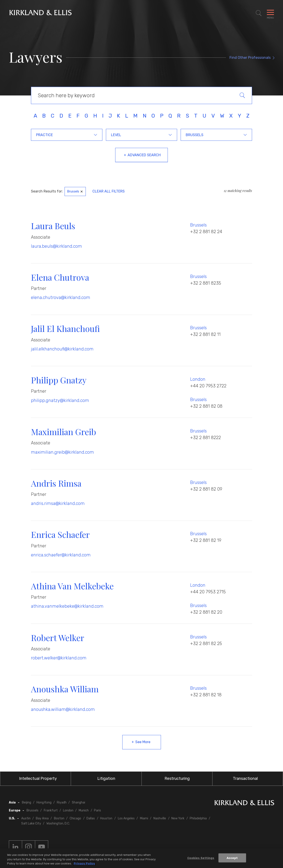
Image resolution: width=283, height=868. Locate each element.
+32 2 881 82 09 (206, 489)
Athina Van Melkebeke (72, 586)
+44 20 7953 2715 (208, 592)
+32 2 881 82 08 (206, 406)
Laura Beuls (53, 226)
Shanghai (78, 802)
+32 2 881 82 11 (205, 334)
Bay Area (42, 818)
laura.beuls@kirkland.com (56, 246)
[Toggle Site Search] (259, 13)
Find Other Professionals (250, 58)
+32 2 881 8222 (206, 438)
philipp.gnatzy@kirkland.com (60, 400)
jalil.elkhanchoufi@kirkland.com (62, 349)
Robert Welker (58, 638)
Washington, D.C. (58, 823)
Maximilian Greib (63, 432)
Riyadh (62, 802)
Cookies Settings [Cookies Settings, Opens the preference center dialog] (201, 858)
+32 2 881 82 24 (206, 232)
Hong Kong (44, 802)
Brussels (198, 225)
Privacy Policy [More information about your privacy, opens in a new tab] (84, 863)
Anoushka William (65, 689)
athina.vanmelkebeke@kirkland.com (67, 606)
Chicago (75, 818)
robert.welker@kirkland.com (59, 658)
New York (178, 818)
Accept (232, 858)
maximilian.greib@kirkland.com (62, 452)
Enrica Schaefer (60, 534)
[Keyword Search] (141, 95)
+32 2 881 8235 (206, 283)
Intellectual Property (38, 779)
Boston (59, 818)
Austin (26, 818)
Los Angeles (126, 818)
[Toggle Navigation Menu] (270, 13)
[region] (141, 858)
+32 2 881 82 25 (206, 643)
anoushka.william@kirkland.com (63, 709)
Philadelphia (198, 818)
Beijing (27, 802)
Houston (106, 818)
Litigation (106, 779)
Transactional (245, 779)
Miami (144, 818)
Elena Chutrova (60, 277)
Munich (84, 810)
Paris (98, 810)
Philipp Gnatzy (59, 380)
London (198, 379)
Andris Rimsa (56, 483)
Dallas (91, 818)
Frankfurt (51, 810)
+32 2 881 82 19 (206, 540)
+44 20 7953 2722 (208, 386)
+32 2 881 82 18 (206, 695)
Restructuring (177, 779)
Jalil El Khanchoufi (65, 328)
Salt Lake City (31, 823)
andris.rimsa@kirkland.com (58, 503)
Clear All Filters (109, 191)
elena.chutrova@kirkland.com (61, 297)
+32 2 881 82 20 (206, 612)
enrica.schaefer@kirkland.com (61, 555)
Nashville (160, 818)
